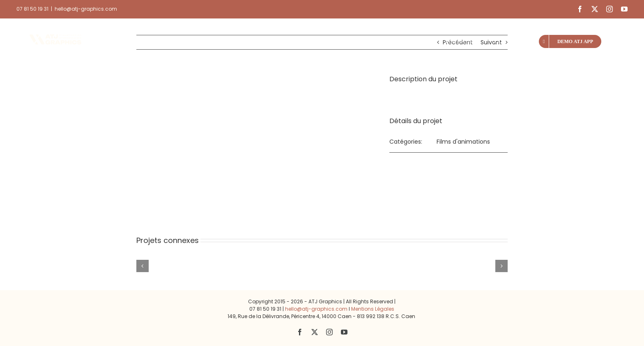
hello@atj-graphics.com (86, 9)
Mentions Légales (373, 309)
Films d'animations (463, 142)
